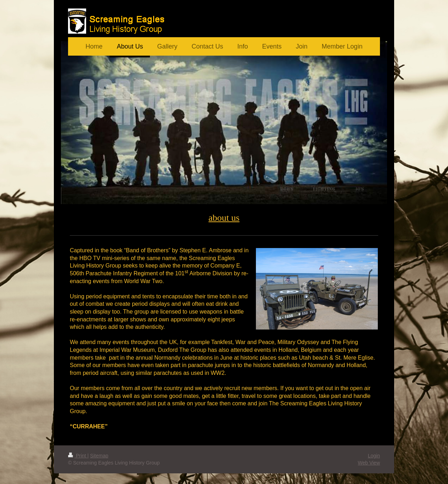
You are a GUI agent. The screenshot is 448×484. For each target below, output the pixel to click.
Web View (369, 463)
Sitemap (99, 456)
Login (374, 456)
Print (78, 456)
